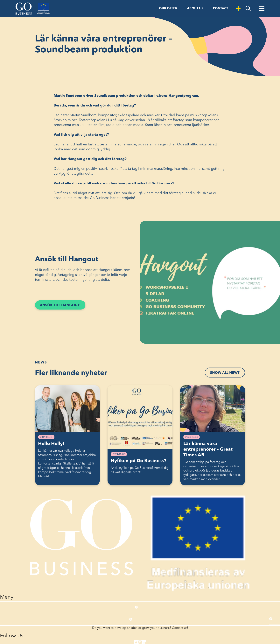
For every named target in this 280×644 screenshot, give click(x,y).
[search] (248, 9)
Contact (220, 9)
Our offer (168, 9)
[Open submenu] (136, 607)
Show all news (225, 373)
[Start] (24, 9)
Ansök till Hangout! (63, 306)
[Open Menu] (262, 9)
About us (195, 9)
